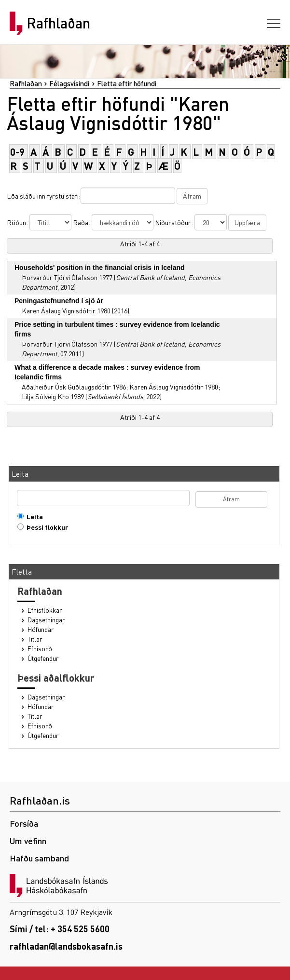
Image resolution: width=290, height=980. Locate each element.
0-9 (17, 152)
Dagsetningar (46, 620)
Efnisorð (40, 649)
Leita (33, 517)
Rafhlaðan (58, 23)
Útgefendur (43, 658)
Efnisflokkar (45, 610)
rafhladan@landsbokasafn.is (66, 946)
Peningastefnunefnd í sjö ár (59, 301)
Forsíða (24, 823)
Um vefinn (28, 840)
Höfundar (41, 629)
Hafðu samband (39, 858)
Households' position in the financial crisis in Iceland (100, 268)
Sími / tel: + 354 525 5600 (60, 929)
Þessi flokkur (45, 527)
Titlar (35, 639)
